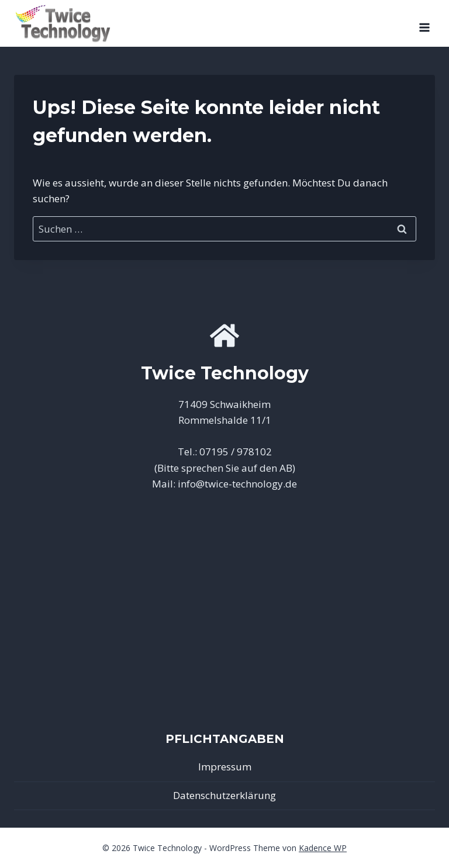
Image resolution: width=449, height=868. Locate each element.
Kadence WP (323, 848)
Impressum (225, 767)
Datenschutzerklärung (224, 795)
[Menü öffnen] (424, 23)
